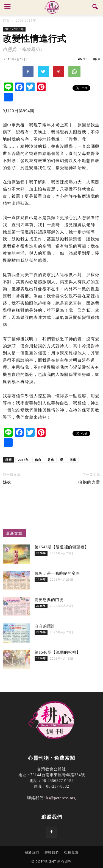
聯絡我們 (52, 852)
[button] (95, 7)
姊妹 (7, 482)
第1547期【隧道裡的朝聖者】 (62, 547)
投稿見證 (71, 852)
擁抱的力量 (89, 482)
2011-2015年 (14, 29)
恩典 (51, 460)
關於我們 (32, 852)
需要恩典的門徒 (49, 600)
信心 (38, 460)
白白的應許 (45, 626)
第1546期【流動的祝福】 (58, 652)
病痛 (73, 460)
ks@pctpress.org (61, 798)
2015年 (23, 460)
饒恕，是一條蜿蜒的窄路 (57, 573)
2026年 (41, 553)
